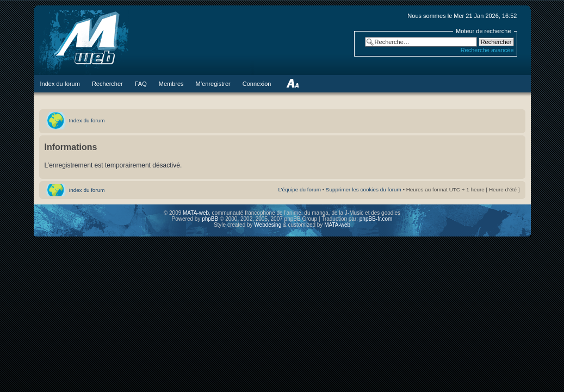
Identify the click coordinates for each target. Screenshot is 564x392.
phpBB (210, 219)
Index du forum (87, 120)
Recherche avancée (487, 50)
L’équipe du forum (299, 189)
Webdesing (268, 225)
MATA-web (196, 213)
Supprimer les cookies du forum (364, 189)
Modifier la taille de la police (292, 84)
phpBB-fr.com (376, 219)
